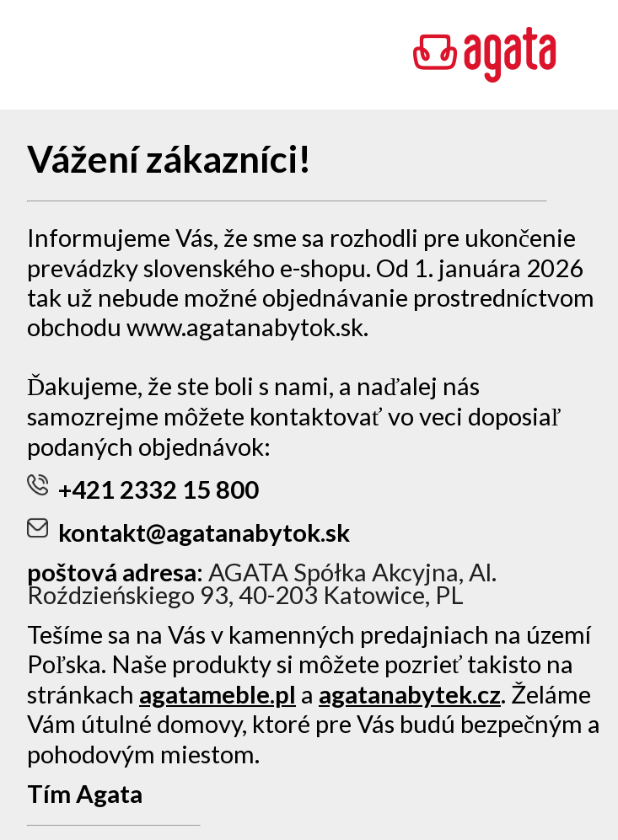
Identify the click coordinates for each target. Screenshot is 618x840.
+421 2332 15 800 (143, 489)
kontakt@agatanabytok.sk (188, 532)
